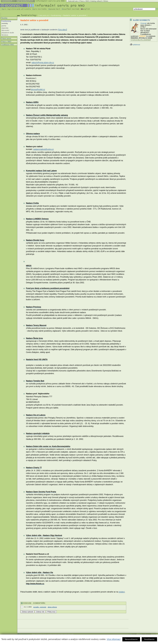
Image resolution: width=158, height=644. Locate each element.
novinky (5, 23)
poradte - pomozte (40, 607)
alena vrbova (52, 607)
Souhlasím (149, 639)
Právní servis (6, 38)
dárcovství (5, 30)
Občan (106, 1)
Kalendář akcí (73, 1)
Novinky (4, 18)
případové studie (8, 33)
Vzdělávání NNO (7, 45)
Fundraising (6, 21)
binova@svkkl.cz (38, 89)
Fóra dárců (62, 30)
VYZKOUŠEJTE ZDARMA (141, 40)
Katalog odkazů (96, 1)
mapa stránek (146, 634)
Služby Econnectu (141, 20)
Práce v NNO (84, 1)
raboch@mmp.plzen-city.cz (43, 63)
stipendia (5, 28)
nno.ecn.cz (44, 15)
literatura (5, 35)
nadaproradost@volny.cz (43, 149)
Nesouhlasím (131, 639)
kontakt (134, 634)
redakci (122, 592)
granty (4, 26)
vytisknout (135, 45)
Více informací (114, 639)
